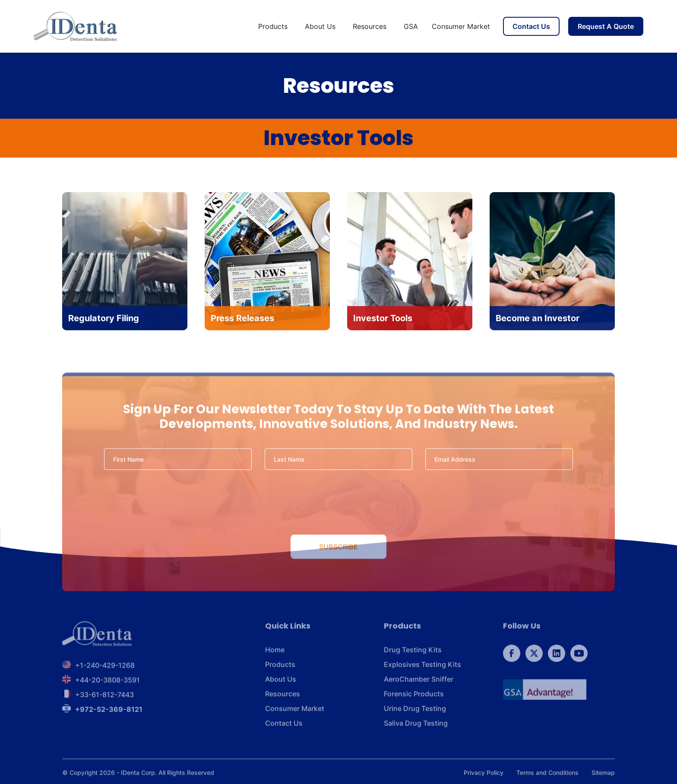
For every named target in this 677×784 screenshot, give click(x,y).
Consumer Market (461, 26)
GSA (411, 26)
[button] (275, 26)
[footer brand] (97, 637)
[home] (75, 26)
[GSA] (545, 693)
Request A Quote (606, 26)
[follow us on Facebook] (512, 657)
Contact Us (531, 26)
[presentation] (338, 505)
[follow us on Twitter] (534, 657)
